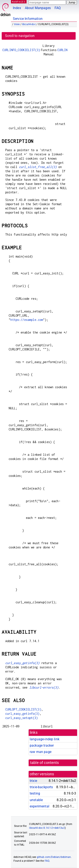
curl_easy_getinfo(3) (22, 663)
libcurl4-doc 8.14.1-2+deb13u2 (47, 828)
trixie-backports (41, 787)
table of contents (45, 763)
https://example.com (27, 320)
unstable (36, 800)
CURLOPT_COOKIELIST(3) (23, 709)
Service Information (28, 19)
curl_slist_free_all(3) (38, 167)
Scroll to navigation (20, 36)
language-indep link (45, 739)
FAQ (58, 8)
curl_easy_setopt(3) (22, 718)
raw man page (41, 752)
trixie (17, 24)
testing (35, 793)
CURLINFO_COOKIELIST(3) (21, 50)
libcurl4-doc (29, 24)
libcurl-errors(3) (44, 687)
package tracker (42, 745)
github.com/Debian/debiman (54, 857)
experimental (39, 806)
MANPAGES (19, 2)
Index (17, 8)
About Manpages (38, 8)
